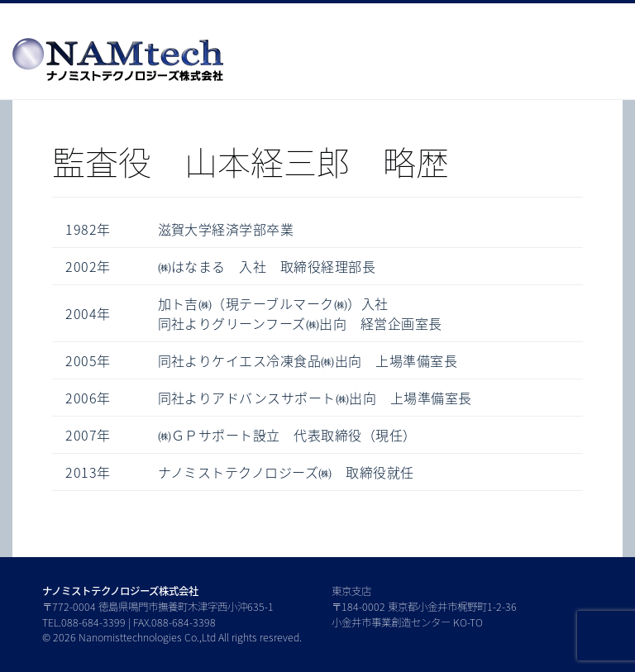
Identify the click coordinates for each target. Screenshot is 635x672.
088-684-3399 (93, 622)
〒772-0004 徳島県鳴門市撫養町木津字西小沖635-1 (158, 607)
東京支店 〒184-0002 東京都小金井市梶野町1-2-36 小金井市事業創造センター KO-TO (424, 606)
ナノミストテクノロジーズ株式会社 (120, 591)
